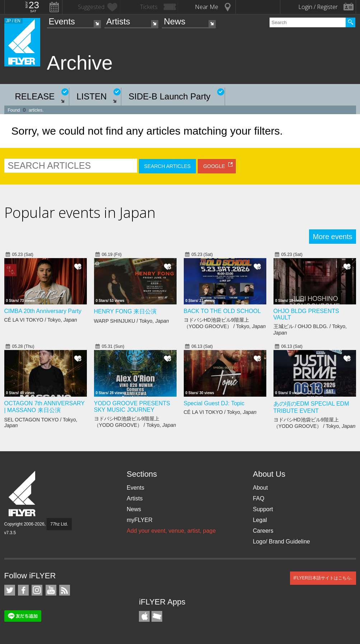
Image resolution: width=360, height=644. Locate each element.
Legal (260, 520)
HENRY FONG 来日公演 (125, 311)
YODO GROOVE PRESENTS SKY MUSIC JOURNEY (132, 407)
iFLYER (23, 494)
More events (332, 237)
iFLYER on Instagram (37, 590)
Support (263, 509)
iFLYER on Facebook (23, 590)
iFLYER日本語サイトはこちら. (323, 578)
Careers (263, 531)
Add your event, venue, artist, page (171, 531)
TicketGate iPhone (157, 616)
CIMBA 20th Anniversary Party (43, 311)
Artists (118, 21)
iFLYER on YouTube (51, 590)
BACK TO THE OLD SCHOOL (222, 311)
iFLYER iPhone (144, 616)
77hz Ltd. (59, 524)
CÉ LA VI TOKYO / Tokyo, (41, 320)
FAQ (258, 498)
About (260, 488)
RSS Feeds (65, 590)
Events (62, 21)
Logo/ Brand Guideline (281, 542)
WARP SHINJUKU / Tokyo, (132, 321)
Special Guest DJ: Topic (214, 403)
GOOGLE (214, 166)
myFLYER (140, 520)
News (174, 21)
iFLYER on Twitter (10, 590)
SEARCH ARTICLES (168, 166)
